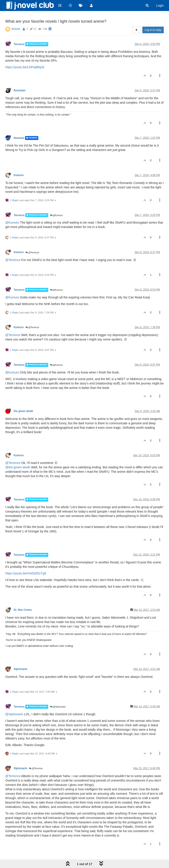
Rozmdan (20, 90)
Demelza (19, 138)
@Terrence (32, 253)
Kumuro (19, 175)
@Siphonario (58, 707)
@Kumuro (57, 215)
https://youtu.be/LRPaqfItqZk (25, 67)
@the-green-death (18, 467)
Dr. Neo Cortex (23, 610)
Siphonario (20, 669)
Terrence (19, 44)
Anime (16, 29)
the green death (23, 411)
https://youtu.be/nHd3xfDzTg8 (26, 573)
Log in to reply (153, 30)
